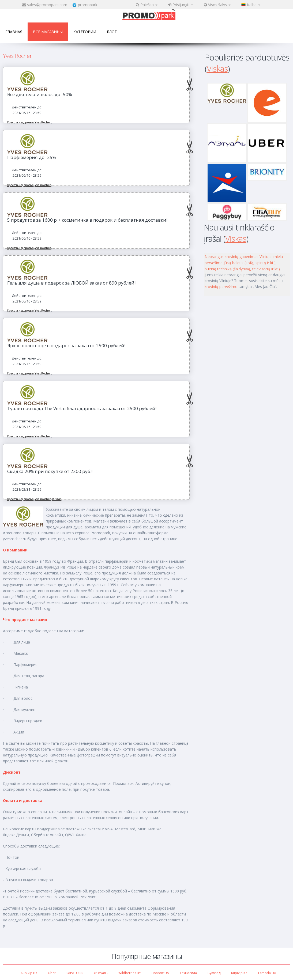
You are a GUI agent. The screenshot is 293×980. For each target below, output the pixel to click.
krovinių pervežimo (221, 287)
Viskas (217, 69)
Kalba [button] (251, 5)
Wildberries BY (130, 973)
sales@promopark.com (47, 5)
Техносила (188, 973)
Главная (14, 32)
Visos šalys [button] (217, 5)
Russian (57, 499)
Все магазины (48, 32)
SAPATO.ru (75, 973)
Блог (112, 32)
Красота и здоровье (20, 122)
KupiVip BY (29, 973)
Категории (85, 32)
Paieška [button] (147, 5)
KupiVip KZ (239, 973)
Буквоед (214, 973)
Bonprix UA (160, 973)
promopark (88, 5)
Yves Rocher (43, 122)
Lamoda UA (267, 973)
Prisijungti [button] (181, 5)
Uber (52, 973)
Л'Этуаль (101, 973)
